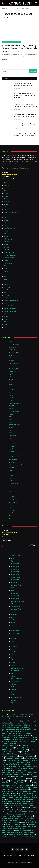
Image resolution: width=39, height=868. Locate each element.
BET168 (24, 812)
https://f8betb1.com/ (15, 403)
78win (4, 717)
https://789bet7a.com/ (10, 754)
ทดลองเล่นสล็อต (13, 484)
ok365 (31, 804)
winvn (10, 422)
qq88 (32, 727)
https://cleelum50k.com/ (12, 212)
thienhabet (27, 797)
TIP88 (29, 777)
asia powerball (18, 723)
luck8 (10, 419)
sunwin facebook (18, 737)
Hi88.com (11, 818)
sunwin (6, 220)
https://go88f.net (15, 775)
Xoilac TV (11, 768)
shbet (6, 290)
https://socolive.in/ (14, 374)
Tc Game (7, 186)
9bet (6, 276)
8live (20, 793)
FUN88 (10, 715)
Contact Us (31, 855)
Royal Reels (8, 263)
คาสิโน (6, 231)
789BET (7, 236)
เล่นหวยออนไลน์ (13, 347)
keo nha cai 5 (15, 671)
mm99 (13, 620)
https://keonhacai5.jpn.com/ (21, 735)
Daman (6, 194)
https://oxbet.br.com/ (26, 754)
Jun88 (26, 814)
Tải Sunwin (12, 481)
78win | (9, 717)
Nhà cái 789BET (14, 352)
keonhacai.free (25, 746)
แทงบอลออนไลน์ (14, 344)
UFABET (7, 247)
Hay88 (6, 325)
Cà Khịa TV (12, 835)
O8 (31, 808)
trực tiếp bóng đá (8, 787)
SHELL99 (28, 737)
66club (6, 284)
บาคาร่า (6, 242)
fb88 (6, 303)
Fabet (28, 781)
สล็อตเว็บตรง (8, 223)
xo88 (24, 793)
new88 (11, 427)
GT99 (34, 773)
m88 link (11, 468)
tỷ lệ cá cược (9, 758)
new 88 (11, 393)
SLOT (6, 319)
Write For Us (32, 858)
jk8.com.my (31, 742)
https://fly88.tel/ (8, 797)
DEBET (5, 740)
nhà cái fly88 (13, 459)
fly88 (16, 715)
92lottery (7, 287)
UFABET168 (15, 633)
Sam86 (26, 750)
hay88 (6, 317)
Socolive (5, 744)
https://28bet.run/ (8, 773)
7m (3, 758)
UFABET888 (8, 260)
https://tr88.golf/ (8, 831)
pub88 (29, 793)
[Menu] (36, 3)
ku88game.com (14, 502)
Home (4, 855)
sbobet (14, 810)
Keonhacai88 (11, 766)
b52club (25, 816)
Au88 (10, 382)
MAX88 (5, 804)
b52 (12, 673)
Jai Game (7, 183)
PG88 (6, 298)
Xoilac (5, 768)
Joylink (20, 750)
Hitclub (6, 295)
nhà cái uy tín (19, 758)
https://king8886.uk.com (12, 301)
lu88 (34, 791)
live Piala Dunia (7, 795)
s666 (9, 777)
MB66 (29, 779)
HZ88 (16, 719)
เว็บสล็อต (9, 814)
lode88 (14, 793)
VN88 (11, 486)
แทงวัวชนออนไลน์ (7, 723)
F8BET (25, 806)
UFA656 (10, 725)
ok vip (6, 271)
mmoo (11, 385)
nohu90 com (32, 812)
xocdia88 (33, 783)
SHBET (11, 390)
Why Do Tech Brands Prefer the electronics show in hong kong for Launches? (24, 96)
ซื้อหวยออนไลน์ (15, 606)
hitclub (26, 756)
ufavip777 (13, 762)
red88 (4, 793)
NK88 (17, 831)
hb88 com (5, 742)
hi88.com (6, 779)
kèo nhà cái (8, 274)
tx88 (25, 791)
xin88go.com (22, 764)
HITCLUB (15, 789)
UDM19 (4, 828)
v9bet (13, 641)
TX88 (9, 793)
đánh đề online (17, 799)
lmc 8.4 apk (32, 795)
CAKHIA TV (12, 510)
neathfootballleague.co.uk (11, 727)
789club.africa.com (13, 822)
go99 (4, 729)
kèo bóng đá (15, 681)
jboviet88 (14, 649)
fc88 (10, 387)
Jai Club (6, 191)
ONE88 (30, 764)
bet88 (9, 729)
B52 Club (5, 775)
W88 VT (7, 279)
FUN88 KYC (28, 740)
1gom (8, 760)
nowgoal (14, 760)
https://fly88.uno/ (21, 748)
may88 (35, 793)
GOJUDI (4, 715)
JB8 (8, 731)
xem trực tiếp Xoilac (10, 309)
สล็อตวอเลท (12, 371)
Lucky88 (32, 748)
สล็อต (6, 207)
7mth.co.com (26, 822)
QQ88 (13, 663)
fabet (6, 314)
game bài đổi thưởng (29, 721)
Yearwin (6, 204)
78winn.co (12, 443)
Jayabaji (21, 731)
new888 (11, 361)
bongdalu (12, 446)
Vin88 (9, 789)
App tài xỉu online (16, 679)
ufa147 (26, 723)
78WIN (11, 401)
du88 (35, 787)
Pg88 (25, 768)
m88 (10, 417)
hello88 (13, 617)
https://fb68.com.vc (21, 783)
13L (5, 188)
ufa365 (32, 723)
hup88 (18, 781)
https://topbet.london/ (10, 733)
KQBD (11, 494)
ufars (26, 715)
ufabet (11, 478)
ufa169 (4, 725)
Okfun (31, 715)
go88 (21, 756)
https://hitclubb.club (15, 806)
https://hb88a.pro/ (14, 363)
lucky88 (20, 791)
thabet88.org (7, 737)
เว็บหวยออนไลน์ (9, 258)
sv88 (24, 771)
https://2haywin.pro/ (17, 668)
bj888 (13, 657)
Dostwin (7, 196)
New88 (4, 806)
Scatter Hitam (15, 577)
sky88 (7, 781)
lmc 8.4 (20, 808)
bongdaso (12, 451)
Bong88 (7, 250)
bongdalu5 (21, 810)
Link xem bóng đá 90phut (17, 465)
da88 (14, 791)
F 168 (13, 625)
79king (18, 729)
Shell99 (13, 639)
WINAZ (11, 508)
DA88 (30, 787)
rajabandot (14, 593)
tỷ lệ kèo (9, 802)
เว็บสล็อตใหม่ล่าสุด (10, 228)
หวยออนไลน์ (25, 727)
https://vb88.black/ (10, 255)
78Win (11, 476)
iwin (4, 760)
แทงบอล (7, 215)
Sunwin (13, 655)
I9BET (4, 735)
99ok (9, 810)
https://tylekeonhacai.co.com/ (12, 833)
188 (5, 282)
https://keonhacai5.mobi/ (10, 746)
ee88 (4, 814)
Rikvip (9, 735)
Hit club (20, 762)
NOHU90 (33, 802)
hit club (11, 379)
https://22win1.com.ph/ (10, 785)
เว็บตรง (13, 561)
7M (19, 733)
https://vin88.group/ (15, 425)
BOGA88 (5, 783)
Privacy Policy (12, 855)
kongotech (30, 863)
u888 (13, 729)
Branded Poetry (16, 556)
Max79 (16, 740)
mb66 (18, 779)
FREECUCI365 (26, 752)
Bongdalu (12, 744)
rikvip (16, 756)
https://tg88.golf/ (26, 831)
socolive (32, 756)
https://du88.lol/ (9, 252)
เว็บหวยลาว (14, 647)
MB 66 (11, 414)
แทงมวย (21, 715)
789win (13, 604)
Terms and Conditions (19, 858)
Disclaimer (6, 858)
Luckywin (22, 828)
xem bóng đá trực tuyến (12, 306)
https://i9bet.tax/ (16, 697)
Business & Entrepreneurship (12, 42)
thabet (11, 441)
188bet (11, 752)
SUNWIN (30, 733)
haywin (4, 837)
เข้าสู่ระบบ (12, 409)
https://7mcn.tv (30, 835)
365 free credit (28, 833)
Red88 (33, 781)
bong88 (17, 752)
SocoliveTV (28, 785)
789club (10, 756)
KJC (10, 358)
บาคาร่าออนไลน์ (13, 350)
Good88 (5, 762)
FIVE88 (14, 808)
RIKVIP (11, 457)
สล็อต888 (12, 497)
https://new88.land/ (9, 812)
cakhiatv (13, 676)
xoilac (15, 750)
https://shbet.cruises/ (18, 601)
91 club (9, 791)
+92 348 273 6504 (8, 178)
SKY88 (35, 737)
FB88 (22, 818)
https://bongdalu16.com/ (16, 449)
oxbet (19, 766)
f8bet (13, 665)
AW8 (16, 731)
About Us (22, 855)
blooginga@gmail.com (9, 174)
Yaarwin (6, 202)
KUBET (23, 733)
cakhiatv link (12, 462)
